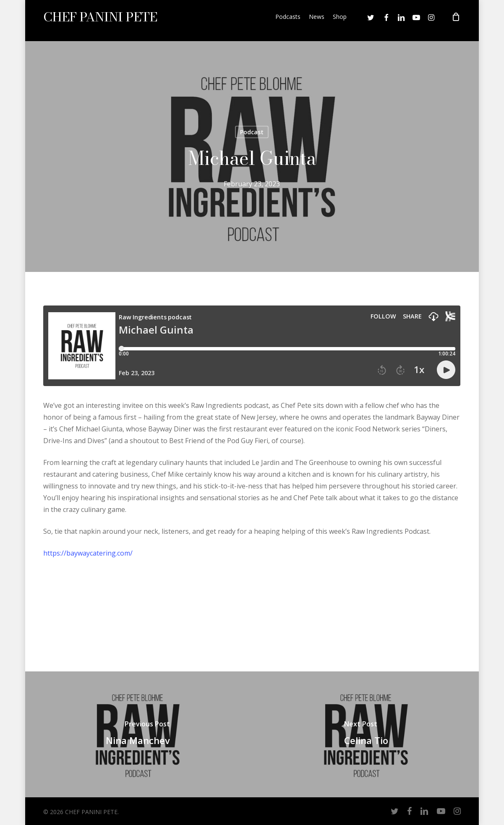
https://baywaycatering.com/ (88, 553)
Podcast (252, 132)
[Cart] (456, 21)
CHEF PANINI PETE (100, 21)
